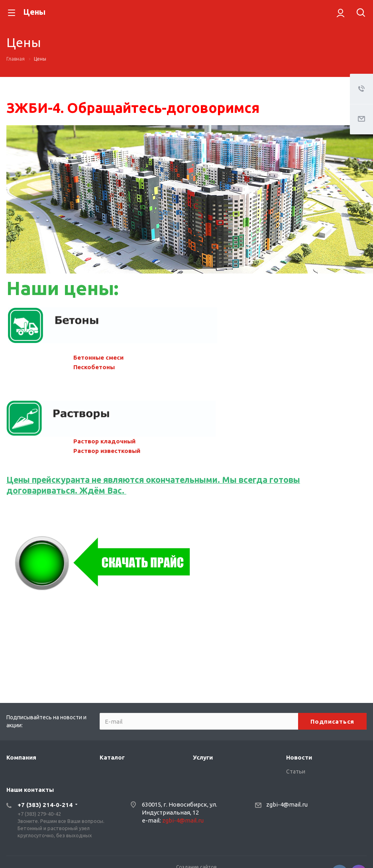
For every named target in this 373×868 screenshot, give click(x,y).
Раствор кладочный (104, 441)
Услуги (203, 757)
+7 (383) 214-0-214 (45, 805)
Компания (21, 757)
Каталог (112, 757)
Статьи (296, 772)
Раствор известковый (107, 451)
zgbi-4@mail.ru (183, 820)
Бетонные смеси (98, 357)
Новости (299, 757)
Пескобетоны (94, 367)
